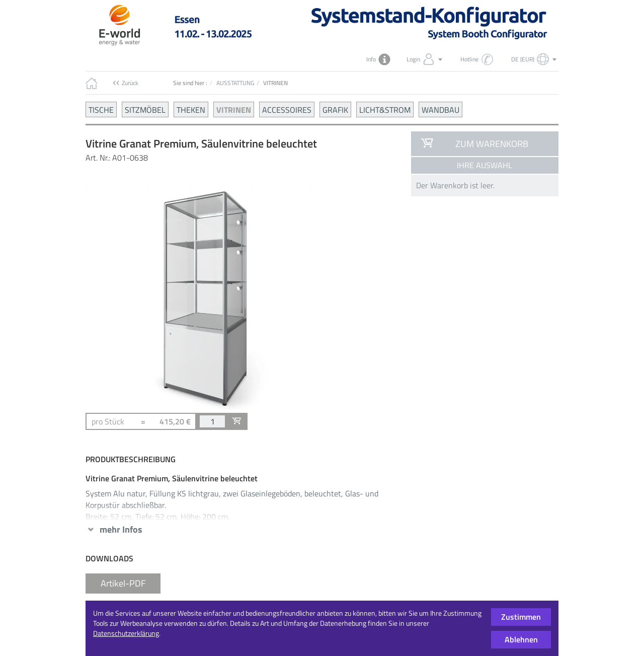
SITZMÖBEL (145, 109)
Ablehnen (521, 639)
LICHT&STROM (385, 109)
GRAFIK (335, 109)
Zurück (130, 83)
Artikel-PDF (123, 583)
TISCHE (101, 109)
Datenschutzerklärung (126, 633)
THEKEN (191, 109)
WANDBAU (440, 109)
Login (425, 59)
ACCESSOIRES (287, 109)
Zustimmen (521, 617)
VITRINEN (234, 109)
